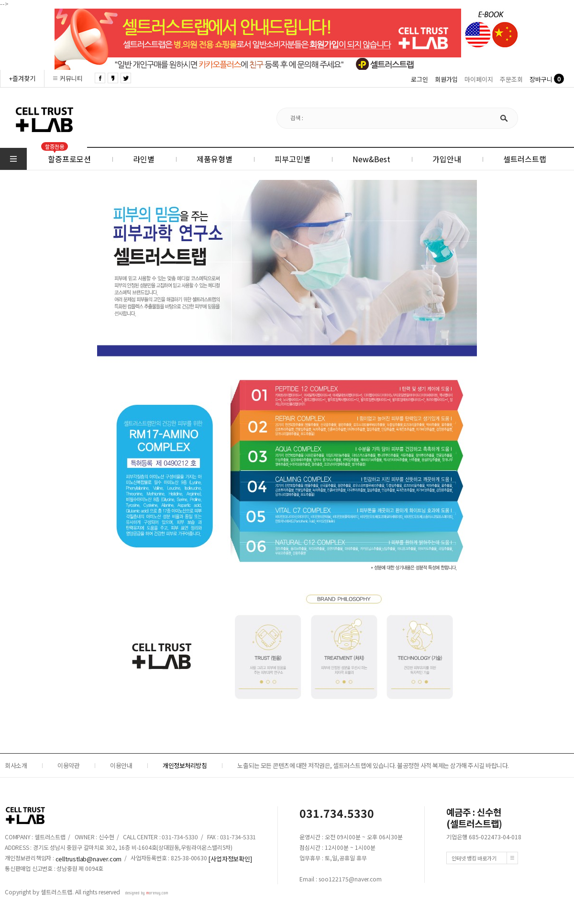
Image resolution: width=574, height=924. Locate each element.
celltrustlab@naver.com (89, 859)
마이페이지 (479, 79)
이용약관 (68, 765)
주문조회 (511, 79)
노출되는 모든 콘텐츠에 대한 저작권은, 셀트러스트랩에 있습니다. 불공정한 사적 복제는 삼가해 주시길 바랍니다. (373, 765)
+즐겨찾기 (22, 78)
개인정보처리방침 (185, 765)
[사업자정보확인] (230, 859)
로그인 (419, 79)
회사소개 (16, 765)
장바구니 (541, 79)
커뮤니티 (71, 78)
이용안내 (121, 765)
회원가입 (446, 79)
